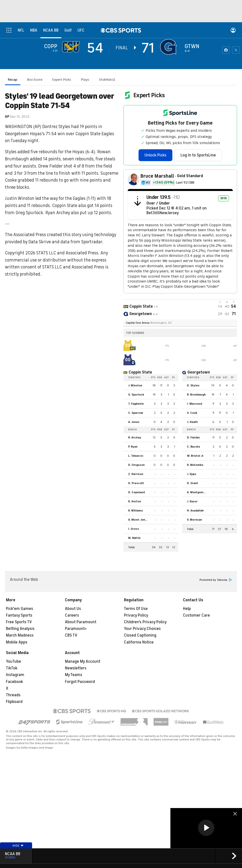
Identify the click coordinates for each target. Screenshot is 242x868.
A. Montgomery (197, 492)
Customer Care (196, 615)
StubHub (107, 80)
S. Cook (192, 413)
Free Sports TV (19, 622)
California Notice (139, 642)
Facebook (14, 682)
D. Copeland (136, 492)
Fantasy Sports (19, 615)
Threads (13, 695)
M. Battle (134, 538)
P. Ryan (133, 447)
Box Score (35, 80)
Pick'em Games (20, 609)
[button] (206, 828)
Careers (72, 615)
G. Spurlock (136, 395)
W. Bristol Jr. (195, 456)
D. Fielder (193, 437)
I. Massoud (194, 404)
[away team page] (72, 47)
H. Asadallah (195, 510)
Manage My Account (83, 661)
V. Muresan (194, 520)
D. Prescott (136, 483)
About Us (73, 609)
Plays (85, 80)
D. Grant (192, 483)
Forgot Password (80, 682)
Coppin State (140, 372)
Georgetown (199, 372)
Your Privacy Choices (142, 629)
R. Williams (136, 510)
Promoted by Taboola (216, 580)
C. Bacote (193, 447)
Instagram (15, 675)
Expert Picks (62, 80)
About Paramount (81, 622)
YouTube (13, 661)
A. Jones (134, 422)
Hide (18, 846)
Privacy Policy (136, 615)
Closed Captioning (140, 635)
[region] (206, 828)
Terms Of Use (136, 609)
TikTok (12, 668)
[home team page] (170, 47)
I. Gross (134, 529)
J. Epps (192, 474)
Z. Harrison (136, 474)
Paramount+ (76, 629)
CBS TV (71, 635)
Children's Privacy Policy (145, 622)
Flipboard (14, 702)
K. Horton (135, 501)
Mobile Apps (17, 642)
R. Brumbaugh (196, 395)
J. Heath (192, 422)
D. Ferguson (136, 465)
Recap (13, 80)
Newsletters (76, 668)
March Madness (20, 635)
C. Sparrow (136, 413)
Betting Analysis (20, 629)
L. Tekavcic (136, 456)
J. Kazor (192, 501)
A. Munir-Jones (138, 520)
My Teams (74, 675)
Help (187, 609)
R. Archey (135, 437)
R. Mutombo (195, 465)
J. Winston (135, 385)
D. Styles (193, 385)
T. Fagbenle (136, 404)
